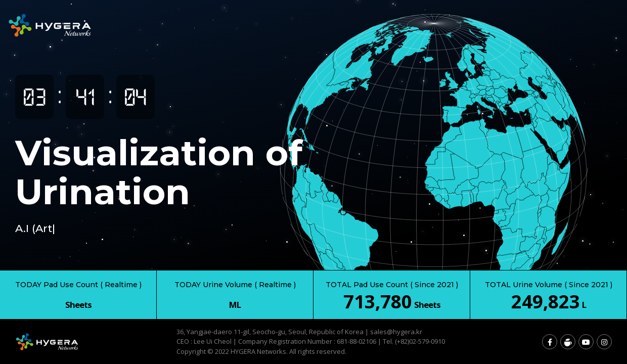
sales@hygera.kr (396, 332)
